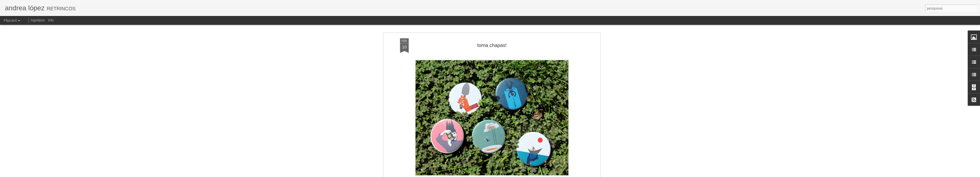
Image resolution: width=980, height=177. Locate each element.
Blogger (527, 174)
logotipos (38, 20)
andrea (518, 45)
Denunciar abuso (544, 174)
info (51, 20)
